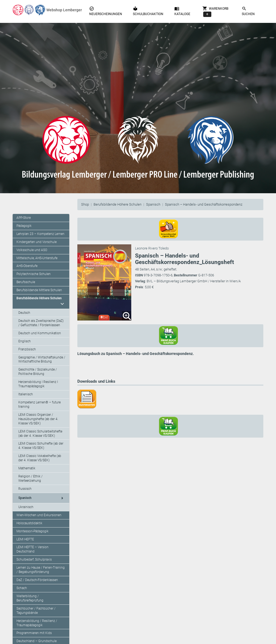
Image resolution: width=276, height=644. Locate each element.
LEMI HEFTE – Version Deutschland (32, 549)
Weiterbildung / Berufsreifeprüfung (30, 598)
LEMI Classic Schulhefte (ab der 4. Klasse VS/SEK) (41, 446)
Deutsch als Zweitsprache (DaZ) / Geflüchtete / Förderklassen (41, 323)
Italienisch (26, 394)
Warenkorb (215, 11)
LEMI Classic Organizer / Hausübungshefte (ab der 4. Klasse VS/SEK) (38, 419)
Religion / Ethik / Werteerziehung (30, 478)
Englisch (25, 341)
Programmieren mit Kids (34, 633)
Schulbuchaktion (148, 11)
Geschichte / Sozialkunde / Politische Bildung (38, 372)
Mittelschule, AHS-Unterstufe (37, 258)
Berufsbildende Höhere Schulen (118, 204)
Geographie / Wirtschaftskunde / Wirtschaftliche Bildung (42, 360)
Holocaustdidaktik (29, 523)
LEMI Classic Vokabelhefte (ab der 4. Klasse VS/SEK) (40, 458)
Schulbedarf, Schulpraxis (34, 559)
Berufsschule (26, 282)
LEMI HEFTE (25, 539)
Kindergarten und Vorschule (37, 242)
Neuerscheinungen (106, 11)
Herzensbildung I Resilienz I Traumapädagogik (38, 384)
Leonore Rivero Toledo (152, 248)
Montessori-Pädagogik (32, 531)
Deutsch (24, 313)
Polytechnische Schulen (34, 274)
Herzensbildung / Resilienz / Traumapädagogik (37, 623)
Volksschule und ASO (32, 250)
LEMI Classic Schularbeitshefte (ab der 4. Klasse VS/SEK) (40, 434)
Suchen (248, 11)
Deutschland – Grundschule (37, 641)
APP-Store (24, 218)
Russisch (25, 489)
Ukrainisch (26, 507)
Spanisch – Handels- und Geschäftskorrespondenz (204, 204)
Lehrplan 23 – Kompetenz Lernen (40, 234)
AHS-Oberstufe (27, 266)
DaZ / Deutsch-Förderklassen (37, 580)
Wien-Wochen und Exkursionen (39, 515)
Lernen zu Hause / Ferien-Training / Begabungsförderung (41, 570)
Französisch (27, 349)
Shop (85, 204)
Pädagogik (24, 226)
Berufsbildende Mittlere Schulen (39, 290)
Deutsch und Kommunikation (40, 333)
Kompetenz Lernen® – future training (39, 404)
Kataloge (182, 11)
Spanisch (153, 204)
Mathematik (27, 468)
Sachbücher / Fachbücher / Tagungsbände (36, 611)
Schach (22, 588)
